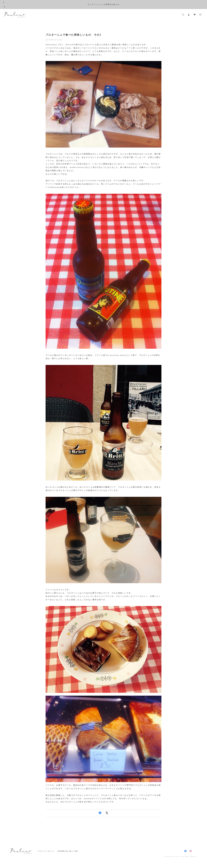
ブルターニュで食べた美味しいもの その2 (73, 35)
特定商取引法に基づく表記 (68, 851)
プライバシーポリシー (46, 851)
